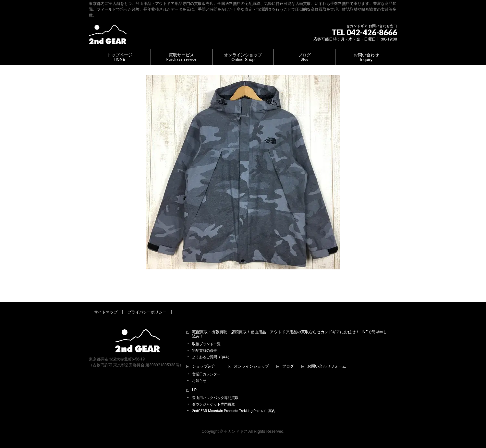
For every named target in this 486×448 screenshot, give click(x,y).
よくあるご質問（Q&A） (212, 357)
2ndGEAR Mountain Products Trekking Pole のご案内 (234, 411)
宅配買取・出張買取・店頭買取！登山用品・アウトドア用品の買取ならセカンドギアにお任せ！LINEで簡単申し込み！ (290, 334)
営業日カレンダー (206, 374)
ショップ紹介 (204, 366)
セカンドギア (236, 431)
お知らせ (199, 381)
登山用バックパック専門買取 (215, 398)
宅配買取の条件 (205, 351)
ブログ (288, 366)
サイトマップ (106, 312)
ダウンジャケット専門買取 (213, 404)
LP (194, 390)
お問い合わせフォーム (327, 366)
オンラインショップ (251, 366)
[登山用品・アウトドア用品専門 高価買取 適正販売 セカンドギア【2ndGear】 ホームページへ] (108, 37)
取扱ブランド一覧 (206, 344)
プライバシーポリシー (147, 312)
